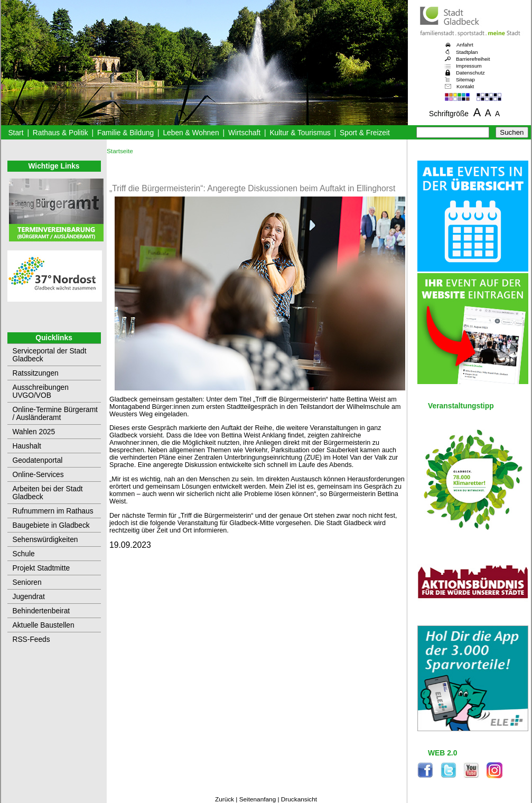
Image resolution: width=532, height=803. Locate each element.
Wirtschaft (244, 133)
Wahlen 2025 (34, 432)
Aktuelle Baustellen (44, 625)
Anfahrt (465, 45)
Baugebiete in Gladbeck (51, 525)
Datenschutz (470, 73)
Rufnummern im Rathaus (53, 511)
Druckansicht (299, 799)
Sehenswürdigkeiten (45, 540)
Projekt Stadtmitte (41, 568)
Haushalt (27, 446)
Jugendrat (29, 597)
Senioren (27, 582)
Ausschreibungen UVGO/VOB (41, 391)
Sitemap (465, 80)
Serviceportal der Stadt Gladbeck (50, 355)
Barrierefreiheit (473, 59)
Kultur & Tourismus (300, 133)
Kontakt (465, 86)
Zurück (225, 799)
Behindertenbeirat (41, 611)
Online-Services (38, 475)
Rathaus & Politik (60, 133)
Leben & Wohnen (191, 133)
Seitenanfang (258, 799)
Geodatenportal (38, 460)
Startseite (120, 151)
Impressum (469, 66)
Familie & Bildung (125, 133)
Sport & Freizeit (365, 133)
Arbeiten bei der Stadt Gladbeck (48, 493)
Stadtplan (467, 52)
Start (16, 133)
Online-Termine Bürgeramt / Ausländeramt (55, 414)
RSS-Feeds (31, 639)
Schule (24, 554)
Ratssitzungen (36, 373)
